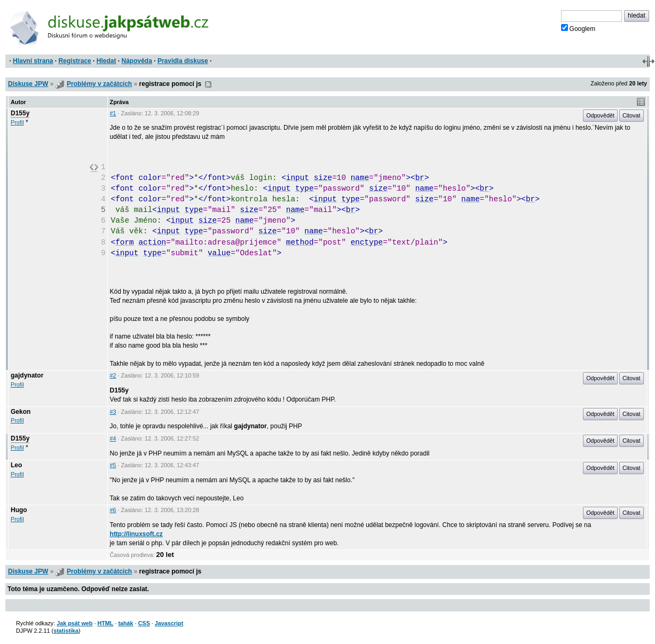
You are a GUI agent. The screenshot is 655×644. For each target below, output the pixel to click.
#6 (113, 510)
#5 (113, 465)
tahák (125, 623)
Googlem (578, 28)
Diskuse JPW (28, 84)
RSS (208, 84)
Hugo (19, 510)
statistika (66, 631)
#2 (113, 375)
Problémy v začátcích (99, 84)
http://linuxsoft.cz (136, 534)
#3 (113, 412)
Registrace (74, 61)
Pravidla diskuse (183, 61)
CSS (144, 623)
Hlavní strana (33, 61)
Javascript (169, 623)
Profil (17, 122)
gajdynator (27, 375)
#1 (113, 113)
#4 (113, 438)
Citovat (632, 115)
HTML (105, 623)
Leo (16, 465)
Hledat (106, 61)
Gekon (21, 412)
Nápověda (137, 61)
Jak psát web (74, 623)
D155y (20, 113)
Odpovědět (600, 115)
